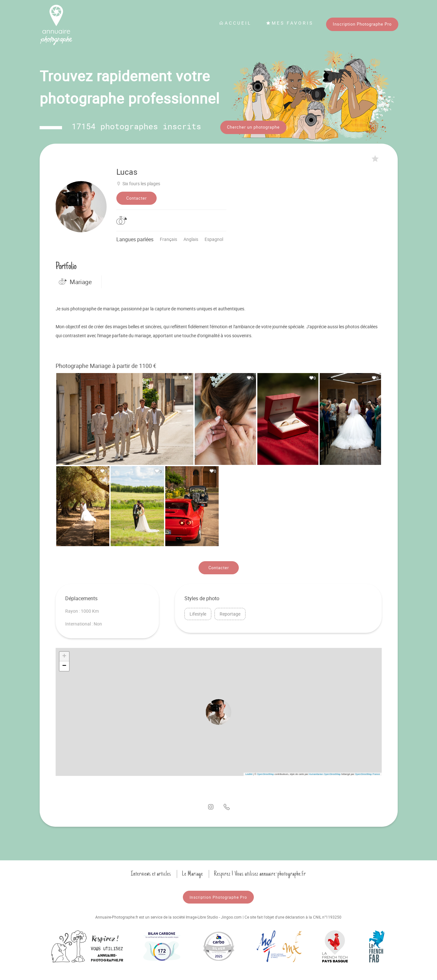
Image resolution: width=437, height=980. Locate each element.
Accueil (235, 23)
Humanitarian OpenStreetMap (325, 773)
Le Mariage (192, 872)
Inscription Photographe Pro (362, 24)
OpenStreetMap (265, 773)
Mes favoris (290, 23)
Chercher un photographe (253, 127)
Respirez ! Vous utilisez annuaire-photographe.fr (260, 872)
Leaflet (249, 773)
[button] (219, 710)
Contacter (137, 196)
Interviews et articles (151, 872)
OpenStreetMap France (367, 773)
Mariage (75, 280)
